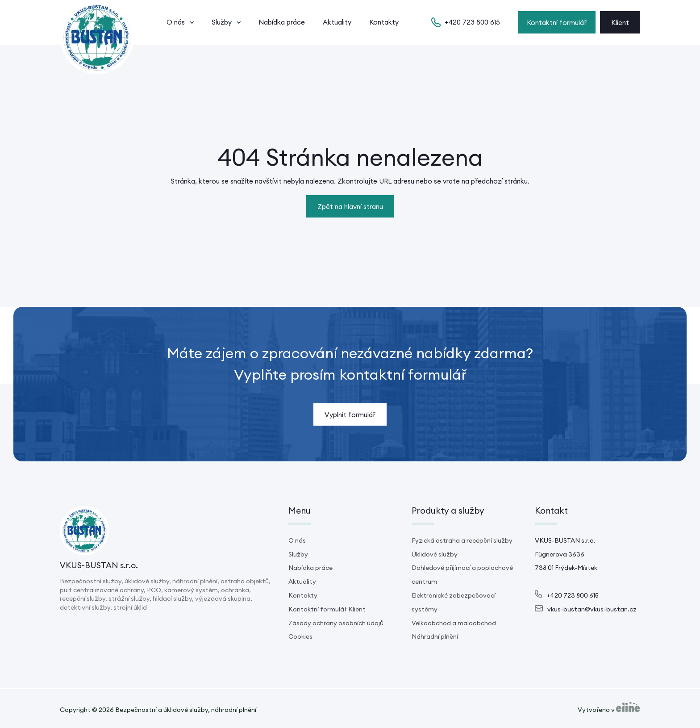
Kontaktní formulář (557, 23)
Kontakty (384, 22)
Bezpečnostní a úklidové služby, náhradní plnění (186, 710)
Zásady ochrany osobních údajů (336, 623)
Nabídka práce (282, 22)
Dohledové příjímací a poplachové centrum (462, 575)
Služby (222, 22)
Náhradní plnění (435, 636)
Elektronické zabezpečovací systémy (454, 602)
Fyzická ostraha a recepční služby (462, 540)
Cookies (300, 636)
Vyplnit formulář (350, 415)
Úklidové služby (435, 554)
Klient (620, 23)
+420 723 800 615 (472, 22)
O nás (176, 22)
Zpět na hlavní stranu (350, 207)
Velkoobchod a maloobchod (454, 623)
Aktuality (337, 22)
